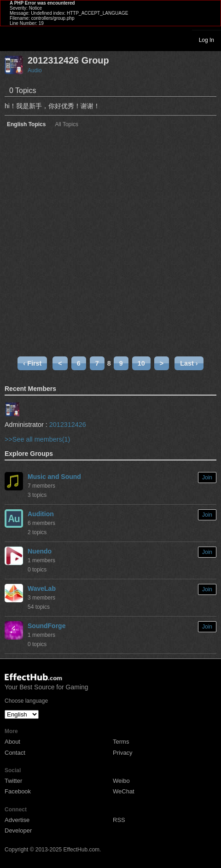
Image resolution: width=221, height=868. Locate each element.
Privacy (123, 753)
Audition (41, 514)
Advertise (17, 820)
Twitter (13, 781)
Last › (189, 363)
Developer (18, 830)
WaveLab (42, 588)
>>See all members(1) (37, 439)
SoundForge (47, 626)
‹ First (32, 363)
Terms (121, 742)
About (12, 742)
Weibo (121, 781)
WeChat (124, 791)
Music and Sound (54, 477)
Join (207, 478)
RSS (119, 820)
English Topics (26, 125)
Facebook (18, 791)
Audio (35, 70)
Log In (206, 40)
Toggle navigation (11, 40)
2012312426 (68, 425)
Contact (15, 753)
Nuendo (40, 551)
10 (141, 363)
